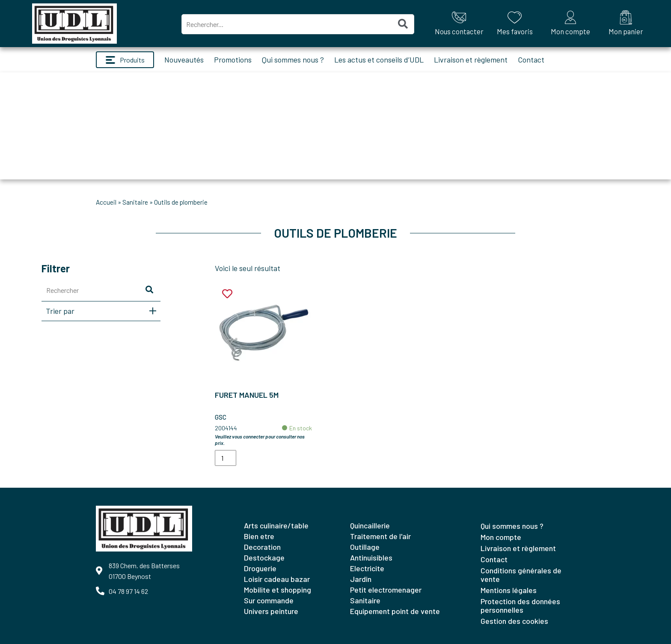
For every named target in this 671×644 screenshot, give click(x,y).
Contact (531, 60)
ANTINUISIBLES (371, 558)
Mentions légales (509, 590)
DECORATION (262, 547)
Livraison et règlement (471, 60)
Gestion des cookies (514, 621)
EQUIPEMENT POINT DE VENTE (395, 611)
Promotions (233, 60)
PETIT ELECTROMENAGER (386, 590)
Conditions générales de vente (521, 575)
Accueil (106, 202)
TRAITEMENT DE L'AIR (380, 536)
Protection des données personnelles (520, 605)
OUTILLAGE (365, 547)
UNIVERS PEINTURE (271, 611)
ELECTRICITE (367, 568)
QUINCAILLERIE (370, 525)
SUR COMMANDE (269, 600)
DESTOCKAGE (264, 558)
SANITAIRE (135, 202)
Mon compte (501, 537)
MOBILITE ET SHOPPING (278, 590)
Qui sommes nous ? (293, 60)
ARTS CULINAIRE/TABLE (276, 525)
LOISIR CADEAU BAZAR (277, 579)
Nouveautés (184, 60)
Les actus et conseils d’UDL (379, 60)
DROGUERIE (260, 568)
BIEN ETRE (259, 536)
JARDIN (361, 579)
